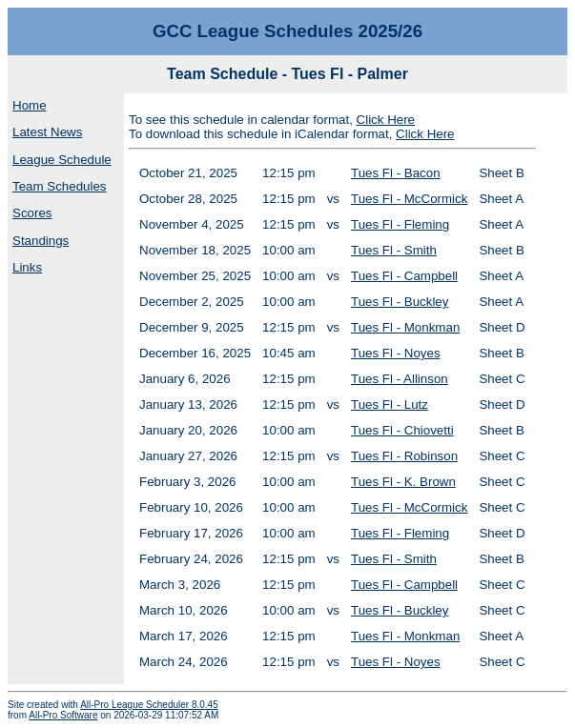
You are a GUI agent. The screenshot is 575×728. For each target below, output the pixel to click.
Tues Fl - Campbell (404, 276)
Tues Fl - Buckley (400, 302)
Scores (32, 213)
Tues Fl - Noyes (396, 353)
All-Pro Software (63, 715)
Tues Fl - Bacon (396, 173)
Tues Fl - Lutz (390, 404)
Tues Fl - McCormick (409, 199)
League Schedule (62, 160)
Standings (41, 241)
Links (27, 267)
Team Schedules (60, 186)
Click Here (386, 120)
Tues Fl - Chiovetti (402, 430)
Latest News (47, 132)
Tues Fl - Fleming (400, 224)
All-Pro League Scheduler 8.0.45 (149, 705)
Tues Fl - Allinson (400, 379)
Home (30, 105)
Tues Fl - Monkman (405, 327)
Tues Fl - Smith (394, 250)
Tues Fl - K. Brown (403, 482)
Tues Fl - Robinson (404, 456)
